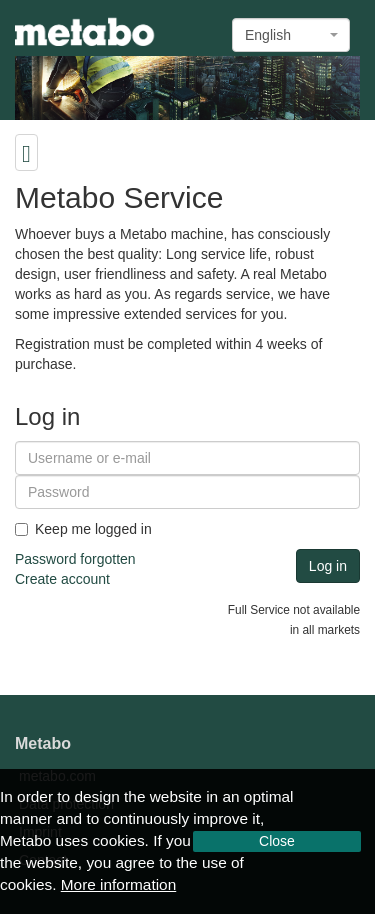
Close (277, 841)
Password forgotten (75, 559)
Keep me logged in (83, 529)
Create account (62, 579)
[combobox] (291, 35)
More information (118, 884)
